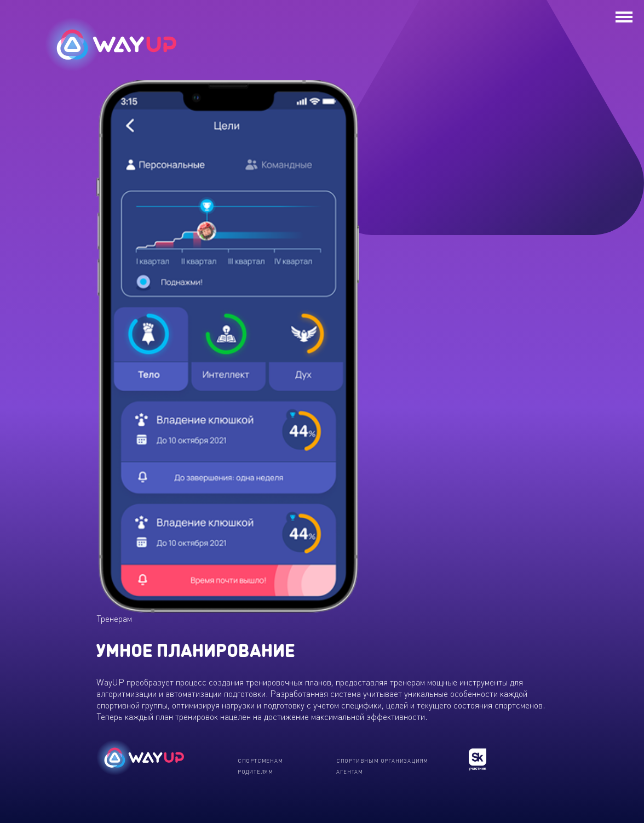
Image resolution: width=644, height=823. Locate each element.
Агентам (350, 771)
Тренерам (114, 618)
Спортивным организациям (382, 761)
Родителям (255, 771)
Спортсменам (260, 761)
